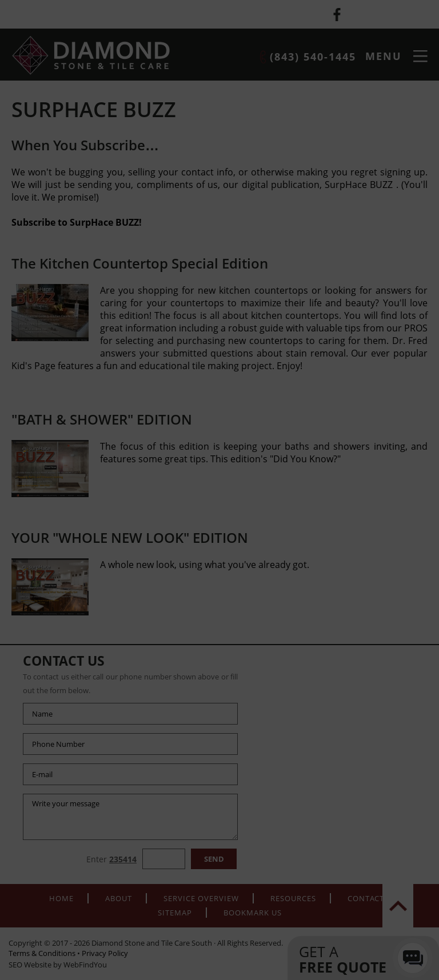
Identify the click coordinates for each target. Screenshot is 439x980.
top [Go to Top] (398, 906)
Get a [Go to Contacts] (352, 959)
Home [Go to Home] (61, 898)
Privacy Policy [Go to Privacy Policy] (105, 953)
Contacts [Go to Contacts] (368, 898)
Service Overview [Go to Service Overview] (201, 898)
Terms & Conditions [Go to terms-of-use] (42, 953)
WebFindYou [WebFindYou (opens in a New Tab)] (85, 965)
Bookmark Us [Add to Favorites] (253, 913)
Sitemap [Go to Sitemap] (175, 913)
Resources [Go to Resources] (293, 898)
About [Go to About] (119, 898)
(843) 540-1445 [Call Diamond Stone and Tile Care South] (313, 57)
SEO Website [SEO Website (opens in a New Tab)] (30, 965)
